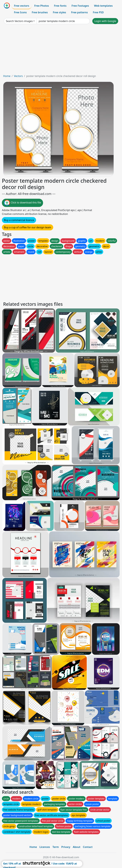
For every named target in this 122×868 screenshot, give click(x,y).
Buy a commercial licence (19, 220)
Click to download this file (22, 203)
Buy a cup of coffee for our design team (28, 227)
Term (56, 847)
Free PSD (98, 12)
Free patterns (80, 12)
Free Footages (80, 6)
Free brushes (40, 12)
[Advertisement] (61, 50)
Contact (88, 847)
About (76, 847)
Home (7, 76)
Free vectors (22, 6)
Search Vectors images (19, 21)
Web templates (103, 6)
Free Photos (41, 6)
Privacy (66, 847)
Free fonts (60, 6)
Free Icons (20, 12)
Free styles (59, 12)
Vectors (18, 76)
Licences (45, 847)
